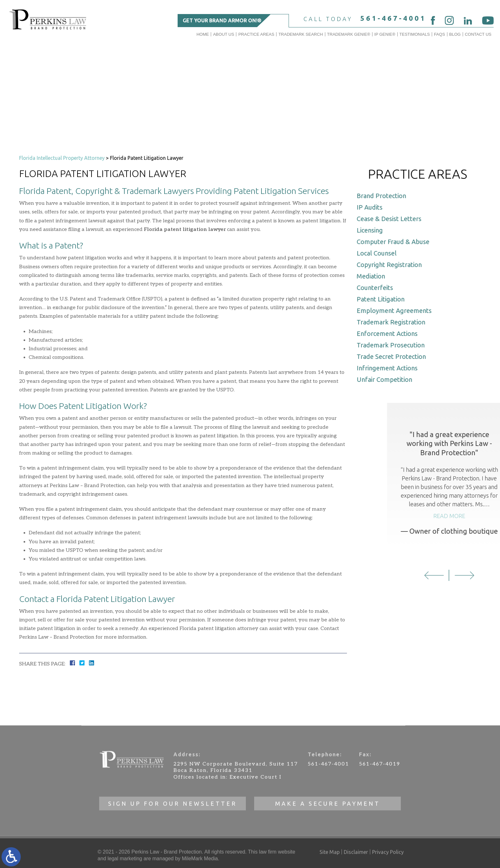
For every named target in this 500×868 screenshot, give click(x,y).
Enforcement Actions (391, 334)
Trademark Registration (395, 322)
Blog (455, 34)
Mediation (375, 276)
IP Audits (373, 207)
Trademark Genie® (349, 34)
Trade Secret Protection (395, 356)
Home (203, 34)
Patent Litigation (384, 299)
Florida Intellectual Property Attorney (62, 158)
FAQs (440, 34)
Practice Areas (256, 34)
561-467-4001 (393, 18)
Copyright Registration (393, 265)
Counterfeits (379, 288)
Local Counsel (380, 253)
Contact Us (478, 34)
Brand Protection (385, 196)
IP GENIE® (385, 34)
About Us (224, 34)
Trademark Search (301, 34)
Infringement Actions (391, 368)
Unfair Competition (388, 379)
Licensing (373, 230)
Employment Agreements (398, 311)
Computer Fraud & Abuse (397, 242)
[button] (468, 575)
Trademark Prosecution (394, 345)
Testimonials (415, 34)
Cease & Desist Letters (393, 219)
